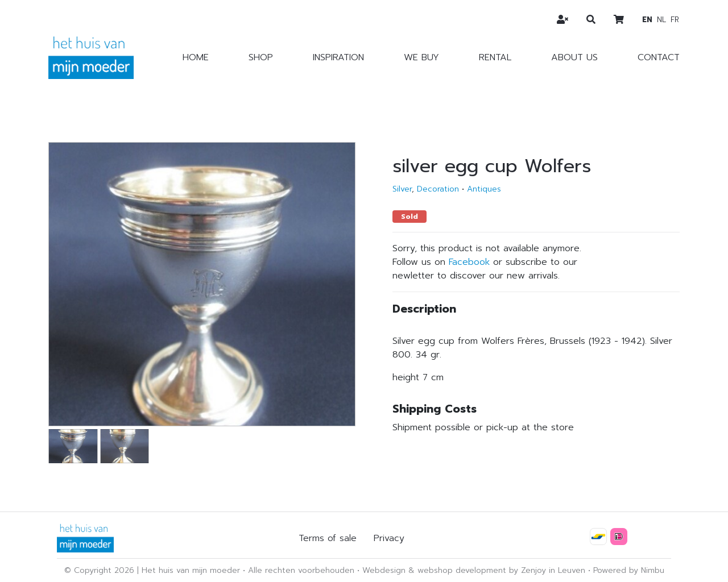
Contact (659, 57)
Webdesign (384, 570)
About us (574, 57)
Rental (495, 57)
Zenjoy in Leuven (553, 570)
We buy (421, 57)
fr (675, 20)
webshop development (462, 570)
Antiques (484, 189)
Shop (261, 57)
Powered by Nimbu (629, 570)
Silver (402, 189)
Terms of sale (328, 538)
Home (196, 57)
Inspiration (338, 57)
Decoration (438, 189)
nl (661, 20)
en (647, 20)
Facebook (469, 262)
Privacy (389, 538)
